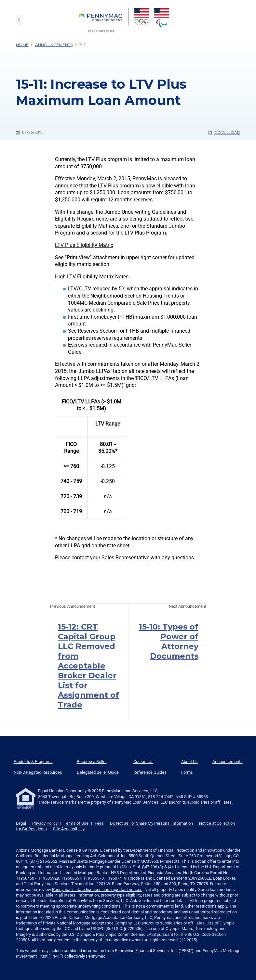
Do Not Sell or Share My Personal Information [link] (151, 823)
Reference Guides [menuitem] (150, 772)
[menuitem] (104, 20)
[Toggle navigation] (20, 20)
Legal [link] (21, 823)
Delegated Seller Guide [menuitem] (98, 772)
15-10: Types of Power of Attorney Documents (169, 641)
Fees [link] (99, 823)
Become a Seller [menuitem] (92, 762)
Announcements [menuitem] (228, 762)
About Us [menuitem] (189, 762)
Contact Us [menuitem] (143, 762)
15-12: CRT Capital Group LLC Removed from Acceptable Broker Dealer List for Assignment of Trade (88, 666)
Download (224, 132)
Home (22, 45)
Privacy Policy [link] (45, 823)
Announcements (54, 45)
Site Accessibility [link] (69, 829)
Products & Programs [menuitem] (33, 762)
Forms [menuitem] (187, 772)
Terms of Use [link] (76, 823)
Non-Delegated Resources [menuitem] (38, 772)
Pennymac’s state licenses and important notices (97, 890)
